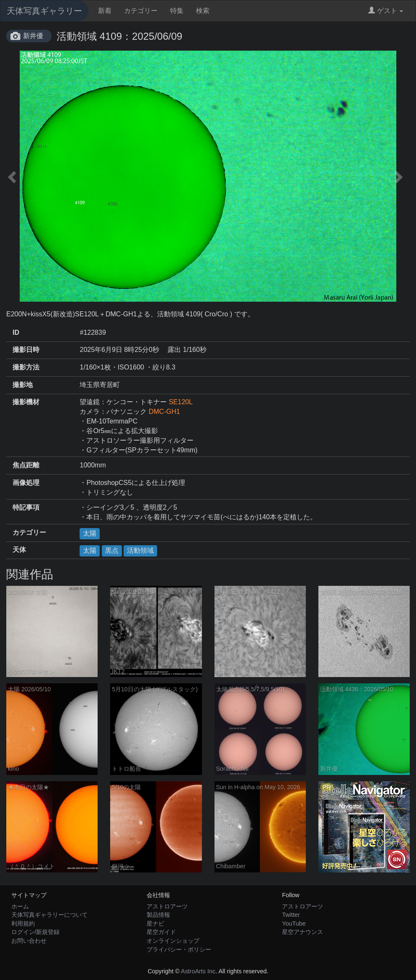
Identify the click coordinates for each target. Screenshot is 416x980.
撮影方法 (26, 367)
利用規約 (23, 924)
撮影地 (23, 385)
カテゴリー (141, 11)
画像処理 (26, 483)
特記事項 (26, 507)
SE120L (181, 402)
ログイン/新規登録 (36, 932)
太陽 (90, 533)
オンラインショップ (173, 941)
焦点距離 (26, 465)
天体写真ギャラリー (44, 11)
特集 (177, 11)
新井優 (33, 36)
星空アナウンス (302, 932)
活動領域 (140, 550)
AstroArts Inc (198, 971)
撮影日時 (26, 350)
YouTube (294, 924)
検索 (203, 11)
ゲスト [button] (386, 11)
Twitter (291, 915)
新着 (105, 11)
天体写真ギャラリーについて (49, 915)
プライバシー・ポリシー (179, 949)
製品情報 (158, 915)
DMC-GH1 (164, 412)
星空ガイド (161, 932)
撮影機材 (26, 402)
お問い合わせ (29, 941)
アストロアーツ (167, 906)
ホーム (20, 906)
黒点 (112, 550)
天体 (19, 550)
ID (16, 332)
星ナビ (155, 924)
